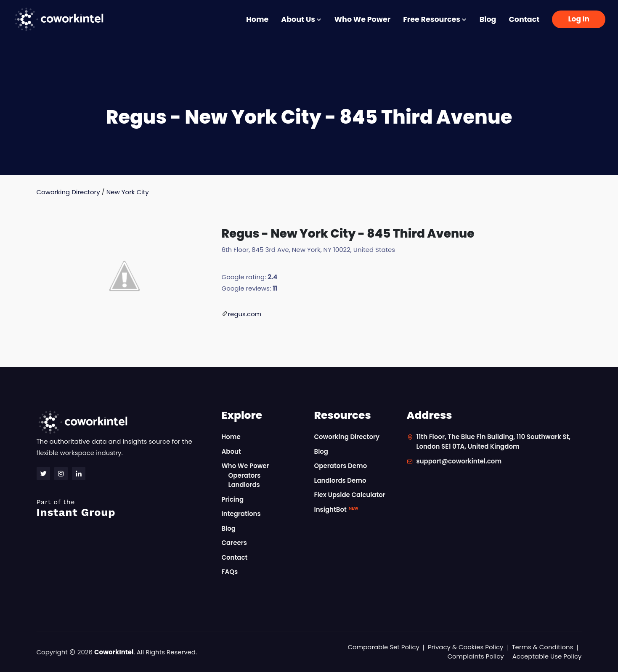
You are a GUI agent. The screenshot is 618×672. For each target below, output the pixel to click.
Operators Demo (341, 466)
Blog (488, 19)
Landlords (244, 485)
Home (257, 19)
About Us (301, 19)
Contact (524, 19)
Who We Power (362, 19)
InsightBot (336, 509)
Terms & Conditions (542, 647)
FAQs (230, 572)
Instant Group (124, 508)
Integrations (241, 514)
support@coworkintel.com (459, 461)
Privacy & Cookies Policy (466, 647)
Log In (579, 19)
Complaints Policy (475, 656)
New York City (128, 192)
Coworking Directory (68, 192)
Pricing (233, 499)
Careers (235, 543)
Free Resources (435, 19)
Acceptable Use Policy (547, 656)
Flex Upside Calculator (350, 495)
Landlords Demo (340, 480)
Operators (245, 475)
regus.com (245, 314)
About (231, 451)
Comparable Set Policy (383, 647)
